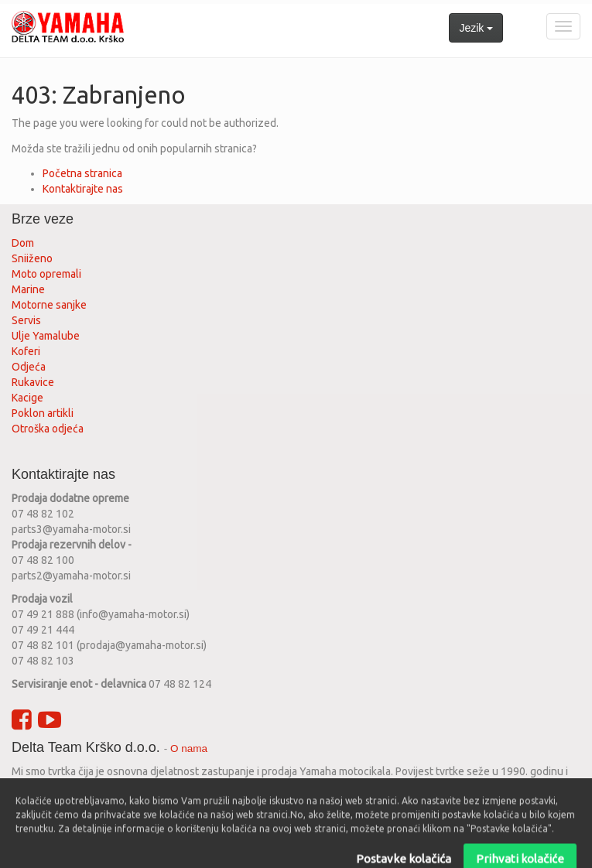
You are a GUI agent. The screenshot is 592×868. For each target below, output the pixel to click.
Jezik (476, 28)
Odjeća (29, 367)
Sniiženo (32, 258)
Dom (23, 243)
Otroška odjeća (48, 429)
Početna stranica (82, 173)
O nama (189, 748)
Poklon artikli (43, 413)
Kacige (27, 398)
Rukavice (33, 382)
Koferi (26, 351)
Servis (27, 320)
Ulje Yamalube (46, 336)
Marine (28, 289)
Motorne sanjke (49, 305)
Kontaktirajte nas (83, 189)
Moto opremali (46, 274)
